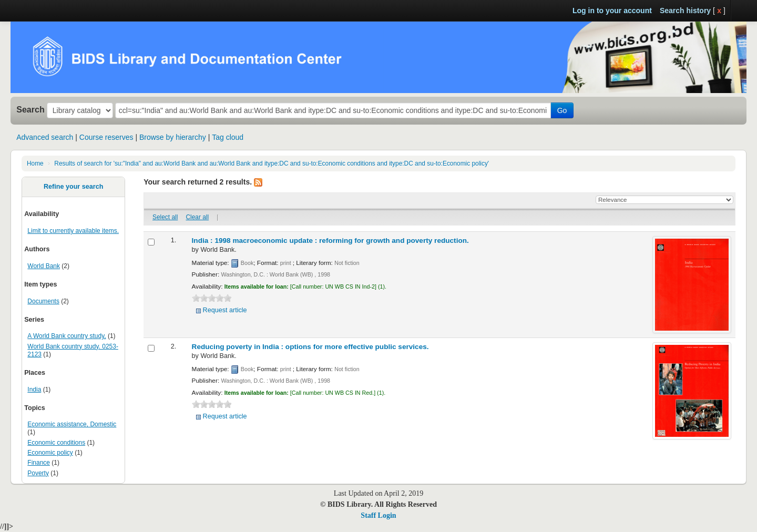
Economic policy (50, 453)
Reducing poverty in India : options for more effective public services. (310, 347)
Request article (225, 310)
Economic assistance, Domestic (72, 424)
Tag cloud (228, 137)
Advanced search (45, 137)
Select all (165, 217)
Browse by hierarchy (173, 137)
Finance (39, 463)
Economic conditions (56, 443)
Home (35, 163)
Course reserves (106, 137)
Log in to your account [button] (612, 11)
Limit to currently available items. (73, 231)
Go (562, 110)
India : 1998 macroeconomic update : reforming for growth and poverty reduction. (330, 241)
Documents (43, 301)
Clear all (198, 217)
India (34, 390)
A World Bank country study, (67, 336)
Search (30, 109)
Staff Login (378, 515)
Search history (685, 11)
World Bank (44, 266)
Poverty (38, 473)
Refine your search (73, 187)
